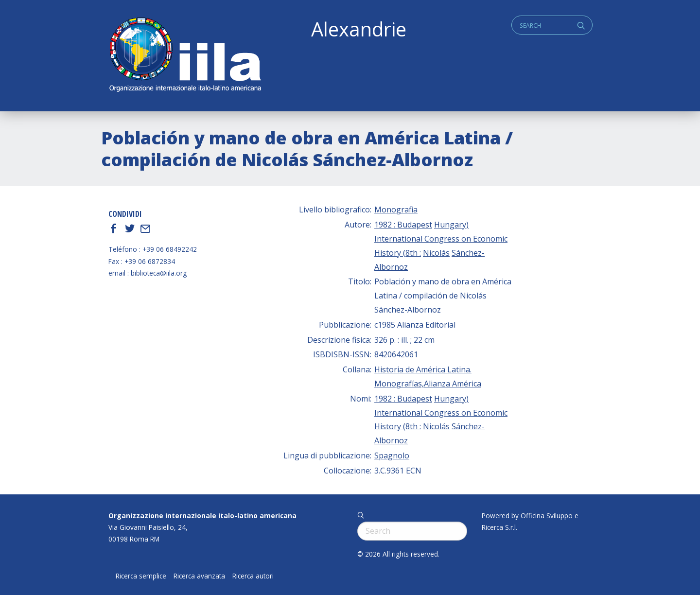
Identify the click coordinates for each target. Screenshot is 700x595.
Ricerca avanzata (199, 576)
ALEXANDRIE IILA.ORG (185, 56)
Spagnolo (392, 455)
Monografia (396, 210)
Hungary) (451, 225)
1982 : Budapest (403, 225)
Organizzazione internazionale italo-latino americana (202, 516)
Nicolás (436, 253)
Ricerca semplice (141, 576)
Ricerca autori (253, 576)
